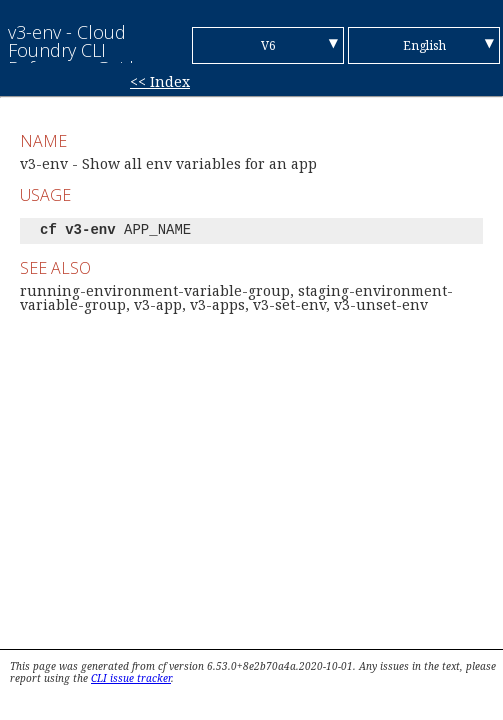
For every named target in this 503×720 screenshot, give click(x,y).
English (424, 45)
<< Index (160, 81)
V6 (268, 45)
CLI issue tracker (131, 678)
